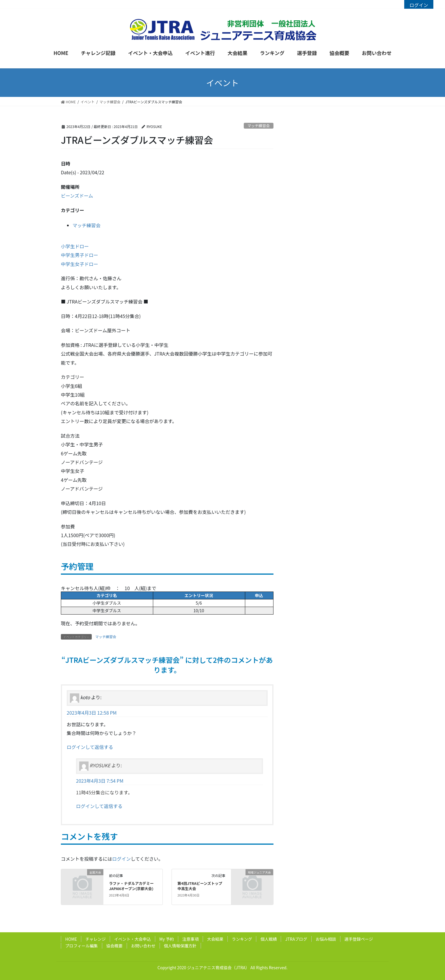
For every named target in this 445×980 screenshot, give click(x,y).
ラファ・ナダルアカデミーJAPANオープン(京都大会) (131, 886)
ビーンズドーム (77, 196)
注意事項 (190, 939)
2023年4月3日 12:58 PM (92, 713)
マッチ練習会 (258, 126)
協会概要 (114, 946)
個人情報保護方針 (180, 946)
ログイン (419, 5)
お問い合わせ (143, 946)
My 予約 (167, 939)
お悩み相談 (326, 939)
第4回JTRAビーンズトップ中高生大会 (200, 886)
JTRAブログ (296, 939)
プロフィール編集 (82, 946)
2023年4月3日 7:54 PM (100, 781)
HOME (71, 939)
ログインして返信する (90, 747)
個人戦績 (269, 939)
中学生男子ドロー (80, 255)
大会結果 (215, 939)
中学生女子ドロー (80, 264)
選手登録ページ (359, 939)
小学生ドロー (75, 246)
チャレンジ (96, 939)
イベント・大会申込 (133, 939)
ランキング (242, 939)
